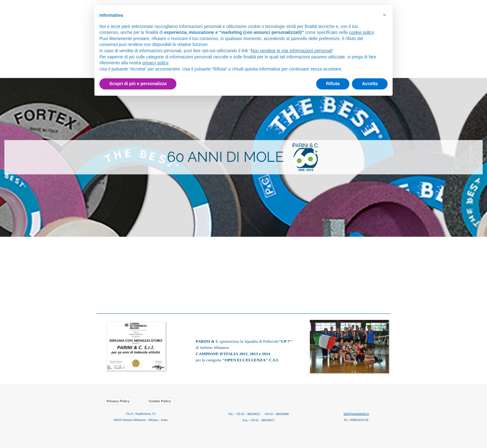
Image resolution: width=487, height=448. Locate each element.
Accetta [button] (370, 84)
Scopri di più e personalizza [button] (138, 84)
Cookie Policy (160, 401)
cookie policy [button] (361, 32)
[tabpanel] (243, 157)
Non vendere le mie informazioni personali (291, 51)
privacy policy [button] (155, 63)
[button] (350, 319)
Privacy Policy (118, 401)
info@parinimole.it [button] (356, 414)
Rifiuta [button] (333, 84)
